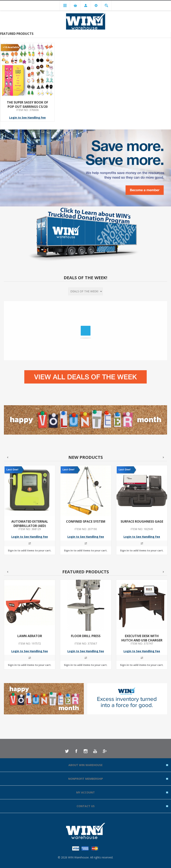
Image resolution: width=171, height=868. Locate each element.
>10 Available (11, 47)
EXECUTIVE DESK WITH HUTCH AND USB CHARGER (142, 638)
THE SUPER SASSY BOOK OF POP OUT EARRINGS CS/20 (27, 104)
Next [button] (163, 457)
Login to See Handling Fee (27, 118)
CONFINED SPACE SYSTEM (86, 521)
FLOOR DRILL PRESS (86, 636)
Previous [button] (8, 457)
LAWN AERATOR (30, 636)
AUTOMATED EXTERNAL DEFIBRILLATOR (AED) (30, 524)
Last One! (12, 470)
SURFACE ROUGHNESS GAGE (142, 521)
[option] (30, 513)
